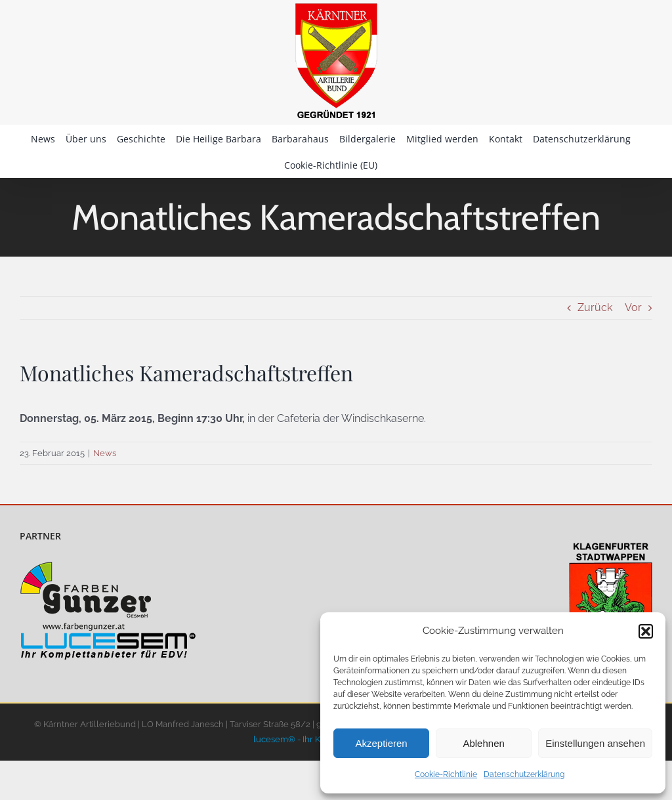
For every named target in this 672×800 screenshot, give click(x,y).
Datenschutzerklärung (524, 774)
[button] (646, 631)
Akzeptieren (381, 743)
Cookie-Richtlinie (446, 774)
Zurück (595, 307)
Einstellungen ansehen (595, 743)
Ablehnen (483, 743)
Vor (633, 307)
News (105, 453)
